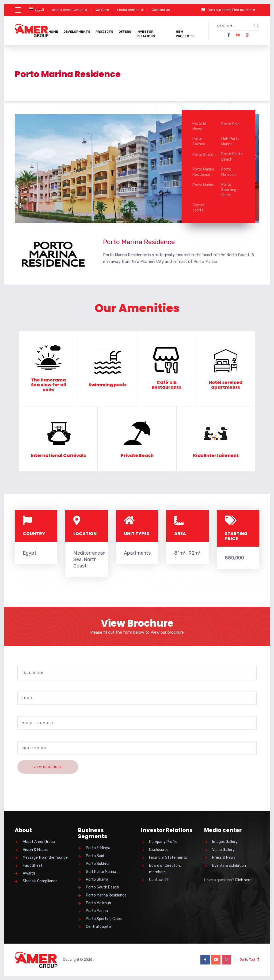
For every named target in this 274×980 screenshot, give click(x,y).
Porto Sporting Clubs (229, 190)
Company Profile (163, 842)
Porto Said (230, 124)
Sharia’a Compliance (40, 881)
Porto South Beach (232, 157)
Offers (125, 32)
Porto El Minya (199, 126)
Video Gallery (223, 850)
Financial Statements (168, 858)
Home (53, 32)
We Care (102, 10)
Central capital (199, 208)
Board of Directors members (165, 869)
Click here (243, 880)
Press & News (224, 858)
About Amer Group (67, 10)
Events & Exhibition (229, 866)
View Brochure (48, 767)
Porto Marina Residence (203, 172)
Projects (104, 32)
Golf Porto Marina (230, 141)
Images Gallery (225, 842)
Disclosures (159, 850)
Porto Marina (203, 185)
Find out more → (246, 10)
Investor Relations (146, 34)
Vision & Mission (36, 850)
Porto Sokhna (199, 141)
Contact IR (158, 880)
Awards (29, 873)
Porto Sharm (203, 155)
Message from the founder (46, 858)
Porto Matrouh (229, 172)
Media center (128, 10)
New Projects (185, 34)
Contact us (161, 10)
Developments (77, 32)
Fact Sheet (33, 866)
